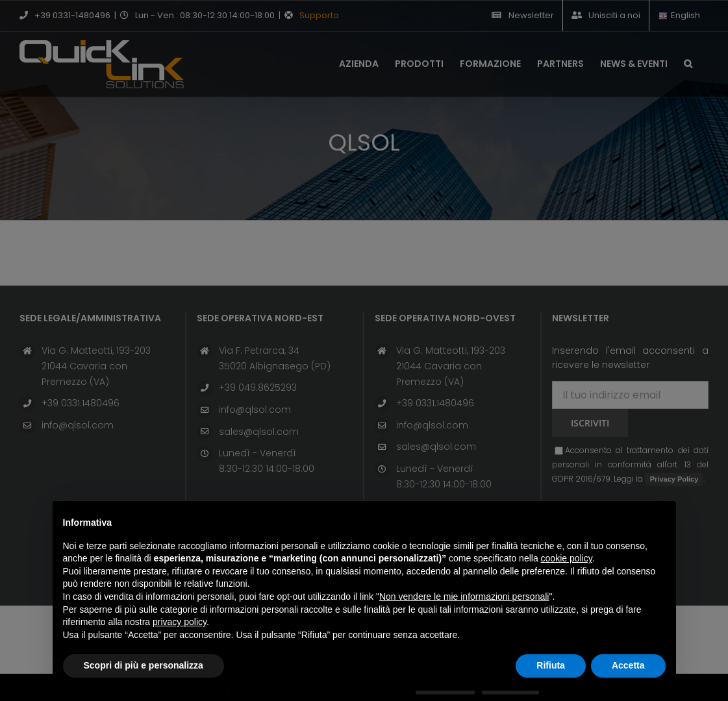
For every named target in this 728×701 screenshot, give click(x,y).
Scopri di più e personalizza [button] (144, 665)
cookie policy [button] (567, 558)
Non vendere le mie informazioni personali (464, 596)
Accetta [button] (628, 665)
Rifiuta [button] (551, 665)
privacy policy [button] (180, 622)
